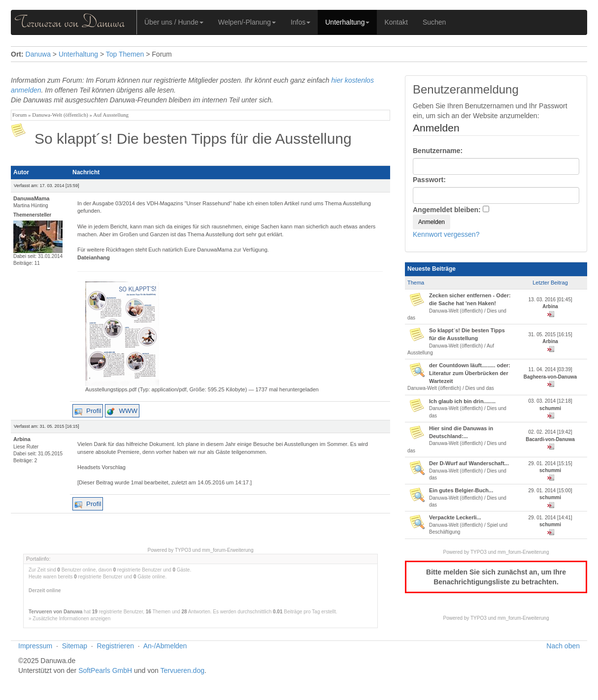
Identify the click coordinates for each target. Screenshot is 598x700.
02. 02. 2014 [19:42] (550, 432)
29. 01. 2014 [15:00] (550, 491)
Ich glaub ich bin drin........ (462, 401)
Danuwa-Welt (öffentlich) (60, 115)
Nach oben (563, 646)
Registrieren (116, 646)
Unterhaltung (347, 22)
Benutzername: (438, 151)
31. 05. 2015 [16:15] (550, 334)
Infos (300, 22)
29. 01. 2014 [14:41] (550, 518)
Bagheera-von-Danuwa (550, 377)
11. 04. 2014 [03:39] (550, 369)
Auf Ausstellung (111, 115)
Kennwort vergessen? (446, 234)
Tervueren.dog (182, 670)
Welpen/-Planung (247, 22)
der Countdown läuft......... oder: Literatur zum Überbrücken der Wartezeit (470, 373)
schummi (550, 408)
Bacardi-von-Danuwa (550, 439)
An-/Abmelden (165, 646)
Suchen (434, 22)
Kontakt (396, 22)
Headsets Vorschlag (101, 467)
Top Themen (125, 54)
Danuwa (38, 54)
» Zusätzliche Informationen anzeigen (69, 619)
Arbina (550, 306)
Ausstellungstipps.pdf (111, 389)
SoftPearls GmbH (105, 670)
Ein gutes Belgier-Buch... (461, 490)
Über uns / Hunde (174, 22)
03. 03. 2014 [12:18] (550, 401)
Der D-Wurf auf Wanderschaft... (469, 463)
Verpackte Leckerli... (455, 517)
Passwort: (429, 180)
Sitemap (75, 646)
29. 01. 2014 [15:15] (550, 463)
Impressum (35, 646)
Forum (19, 115)
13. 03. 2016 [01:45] (550, 300)
